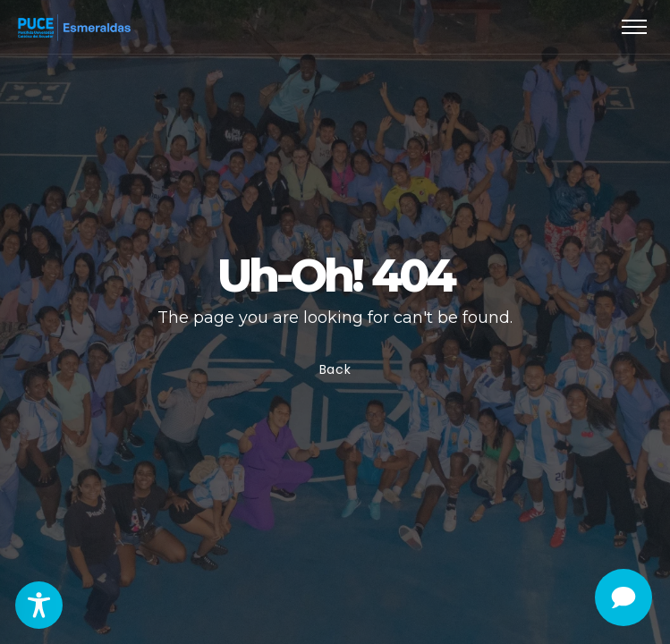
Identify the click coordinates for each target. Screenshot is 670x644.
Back (335, 369)
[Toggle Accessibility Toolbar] (39, 605)
